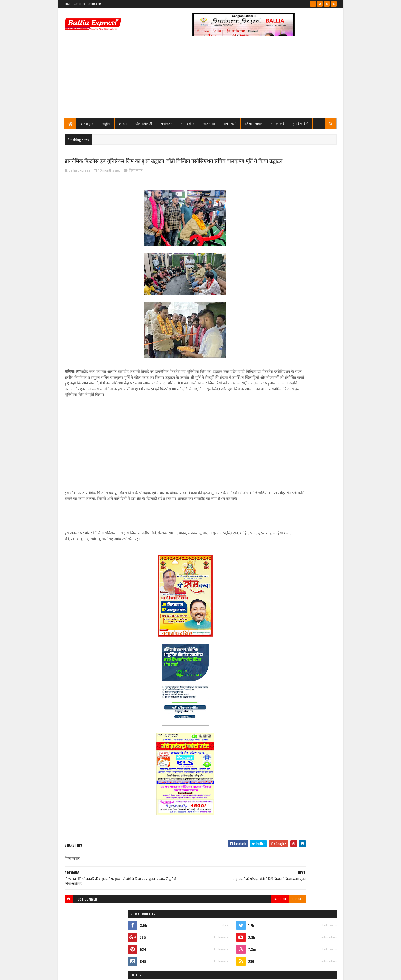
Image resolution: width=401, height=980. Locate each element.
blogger (237, 920)
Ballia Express (271, 231)
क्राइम (123, 123)
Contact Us (95, 4)
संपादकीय (188, 123)
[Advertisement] (201, 79)
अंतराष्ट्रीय (87, 123)
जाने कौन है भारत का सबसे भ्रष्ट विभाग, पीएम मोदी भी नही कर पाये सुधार (304, 325)
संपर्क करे (278, 123)
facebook (220, 920)
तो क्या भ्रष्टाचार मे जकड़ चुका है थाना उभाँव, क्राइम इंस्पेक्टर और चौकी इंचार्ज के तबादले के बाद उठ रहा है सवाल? (307, 306)
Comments (316, 344)
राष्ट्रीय (106, 123)
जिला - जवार (254, 123)
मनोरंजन (167, 123)
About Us (80, 4)
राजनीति (209, 123)
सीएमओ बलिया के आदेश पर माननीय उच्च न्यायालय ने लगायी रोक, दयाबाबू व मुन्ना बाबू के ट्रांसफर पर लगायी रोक (305, 264)
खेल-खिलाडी (144, 123)
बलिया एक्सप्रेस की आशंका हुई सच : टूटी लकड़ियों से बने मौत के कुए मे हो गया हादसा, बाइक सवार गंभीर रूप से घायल (304, 593)
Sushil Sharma (119, 973)
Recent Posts (275, 344)
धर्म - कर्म (230, 123)
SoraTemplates (83, 973)
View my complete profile (272, 237)
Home (68, 4)
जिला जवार (136, 180)
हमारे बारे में (301, 123)
